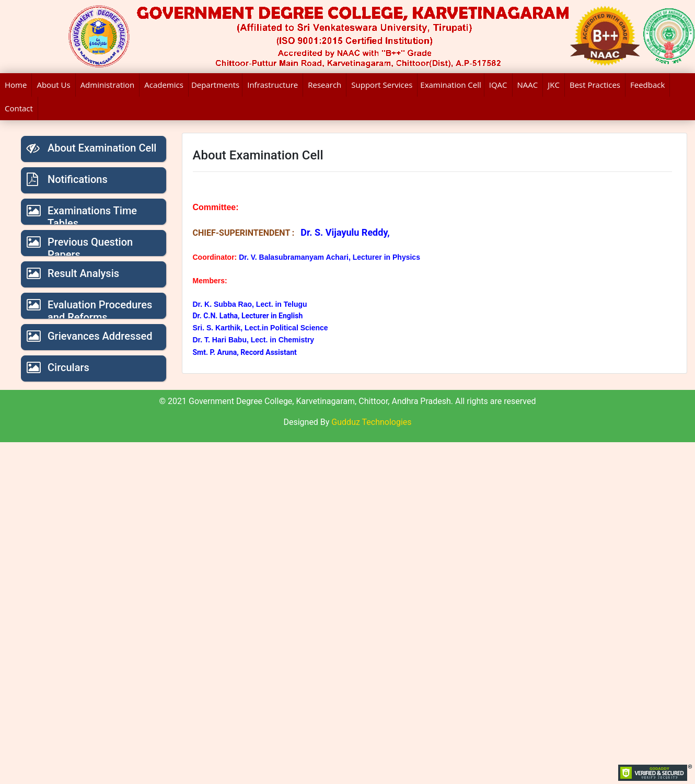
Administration (108, 85)
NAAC (528, 85)
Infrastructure (273, 85)
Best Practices (595, 85)
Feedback (647, 85)
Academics (164, 85)
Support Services (382, 85)
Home (16, 85)
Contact (19, 108)
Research (325, 85)
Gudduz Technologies (371, 422)
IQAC (498, 85)
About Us (53, 85)
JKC (554, 85)
